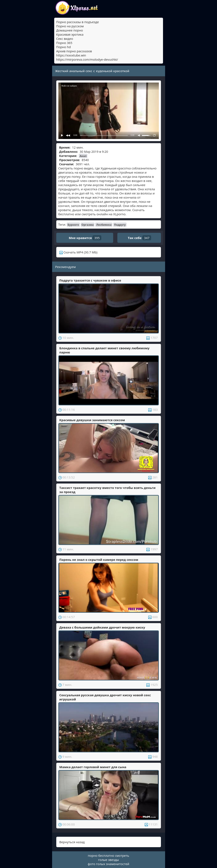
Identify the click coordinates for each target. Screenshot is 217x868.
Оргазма (88, 225)
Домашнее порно (70, 30)
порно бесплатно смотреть (109, 855)
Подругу (120, 225)
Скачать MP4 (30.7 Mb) (78, 252)
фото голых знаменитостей (108, 864)
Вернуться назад (72, 842)
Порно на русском (70, 26)
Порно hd (64, 47)
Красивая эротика (70, 34)
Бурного (73, 225)
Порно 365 (64, 43)
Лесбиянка (104, 225)
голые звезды (109, 860)
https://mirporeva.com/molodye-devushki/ (87, 59)
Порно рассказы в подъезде (78, 22)
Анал (83, 156)
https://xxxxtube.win (71, 55)
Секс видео (65, 39)
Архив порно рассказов (74, 51)
